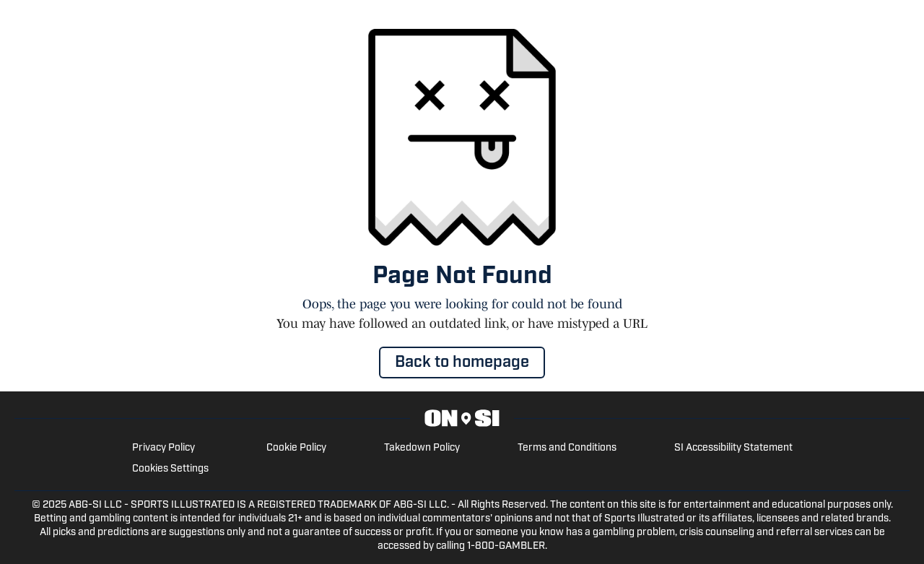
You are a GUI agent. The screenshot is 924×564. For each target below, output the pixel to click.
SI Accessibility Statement (733, 448)
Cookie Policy (296, 448)
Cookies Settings (170, 469)
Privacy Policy (164, 448)
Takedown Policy (422, 448)
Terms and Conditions (567, 448)
